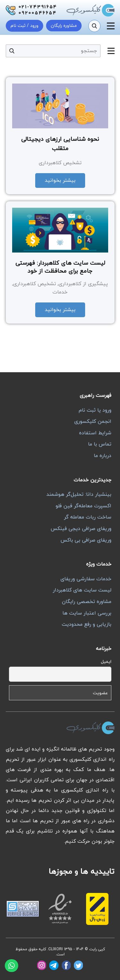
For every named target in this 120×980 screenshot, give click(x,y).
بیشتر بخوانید (60, 180)
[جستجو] (94, 26)
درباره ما (103, 455)
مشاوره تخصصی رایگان (87, 601)
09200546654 (38, 13)
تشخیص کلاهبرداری (60, 163)
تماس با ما (100, 444)
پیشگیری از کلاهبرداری (83, 284)
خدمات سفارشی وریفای (86, 579)
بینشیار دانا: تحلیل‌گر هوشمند (79, 494)
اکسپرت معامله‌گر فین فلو (84, 506)
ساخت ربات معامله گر (88, 517)
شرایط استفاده (95, 433)
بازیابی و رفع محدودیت (87, 624)
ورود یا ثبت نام (95, 410)
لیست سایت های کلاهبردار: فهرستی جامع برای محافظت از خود (60, 267)
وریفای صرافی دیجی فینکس (81, 528)
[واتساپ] (12, 966)
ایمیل (106, 661)
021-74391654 (38, 7)
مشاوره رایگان (64, 25)
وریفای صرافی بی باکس (86, 540)
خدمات (60, 292)
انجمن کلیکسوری (93, 421)
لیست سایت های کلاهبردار (82, 590)
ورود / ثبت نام (24, 25)
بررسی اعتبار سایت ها (87, 613)
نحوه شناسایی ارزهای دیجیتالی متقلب (60, 144)
